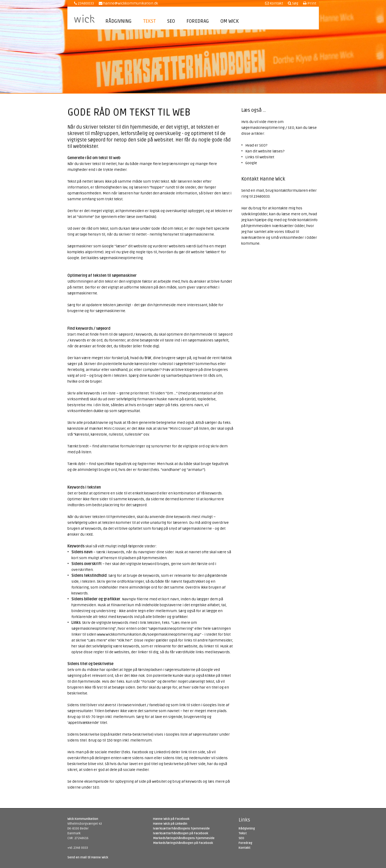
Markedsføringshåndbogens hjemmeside (184, 838)
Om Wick (230, 21)
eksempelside (96, 781)
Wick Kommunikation (83, 819)
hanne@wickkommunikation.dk (128, 3)
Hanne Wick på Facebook (171, 819)
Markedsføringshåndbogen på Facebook (183, 843)
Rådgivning (119, 21)
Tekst (149, 21)
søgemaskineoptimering (121, 258)
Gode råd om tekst (167, 228)
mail (260, 191)
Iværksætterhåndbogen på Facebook (181, 833)
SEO (171, 21)
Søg (293, 3)
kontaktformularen (291, 191)
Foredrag (198, 21)
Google (251, 163)
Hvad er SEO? (256, 145)
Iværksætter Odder (288, 226)
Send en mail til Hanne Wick (88, 857)
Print (310, 3)
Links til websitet (260, 157)
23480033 (84, 3)
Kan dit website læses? (265, 151)
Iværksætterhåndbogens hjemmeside (181, 829)
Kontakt (274, 3)
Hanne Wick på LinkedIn (170, 824)
